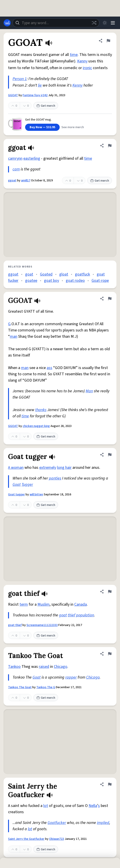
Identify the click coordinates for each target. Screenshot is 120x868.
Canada (81, 604)
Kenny (82, 61)
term (24, 604)
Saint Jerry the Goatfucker (26, 839)
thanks (41, 410)
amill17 (26, 180)
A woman (16, 468)
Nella (93, 806)
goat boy (51, 281)
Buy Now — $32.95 (42, 127)
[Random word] (94, 23)
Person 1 (20, 79)
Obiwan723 (57, 839)
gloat (64, 274)
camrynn (15, 158)
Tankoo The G (46, 687)
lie (40, 85)
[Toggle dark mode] (105, 23)
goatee (31, 281)
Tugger (27, 485)
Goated (46, 274)
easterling (32, 158)
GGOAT (13, 95)
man (14, 336)
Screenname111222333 (42, 625)
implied (103, 823)
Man (89, 391)
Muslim (44, 604)
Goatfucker (57, 823)
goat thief (15, 625)
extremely (48, 468)
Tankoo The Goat (20, 687)
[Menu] (113, 23)
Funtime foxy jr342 (35, 95)
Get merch (46, 106)
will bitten (36, 494)
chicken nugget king (36, 426)
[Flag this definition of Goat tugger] (110, 455)
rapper (71, 677)
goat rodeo (75, 281)
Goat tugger (16, 494)
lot (46, 806)
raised (44, 667)
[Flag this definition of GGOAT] (108, 41)
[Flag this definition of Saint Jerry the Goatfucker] (110, 784)
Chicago (61, 667)
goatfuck (82, 274)
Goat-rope (100, 281)
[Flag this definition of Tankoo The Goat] (110, 654)
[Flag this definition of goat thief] (110, 592)
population (85, 615)
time (74, 55)
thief (71, 615)
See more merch (73, 127)
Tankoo (14, 667)
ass (49, 368)
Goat (17, 485)
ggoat (12, 180)
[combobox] (56, 23)
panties (55, 478)
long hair (64, 468)
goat (29, 274)
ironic (87, 68)
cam (16, 169)
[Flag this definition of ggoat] (110, 146)
